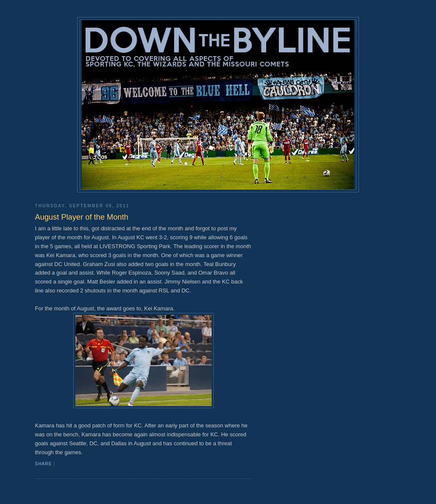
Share (43, 464)
